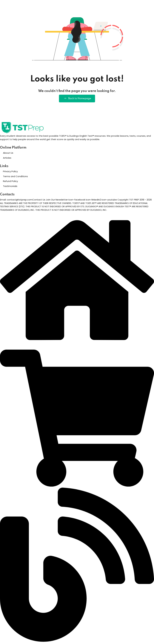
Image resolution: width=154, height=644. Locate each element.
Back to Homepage (77, 99)
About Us (8, 154)
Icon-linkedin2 (94, 201)
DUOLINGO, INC (26, 211)
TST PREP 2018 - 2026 (140, 201)
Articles (7, 159)
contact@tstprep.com (20, 201)
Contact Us (39, 201)
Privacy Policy (10, 173)
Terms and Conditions (15, 178)
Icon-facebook (77, 201)
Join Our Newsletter (57, 201)
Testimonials (10, 187)
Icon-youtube (109, 201)
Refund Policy (10, 183)
